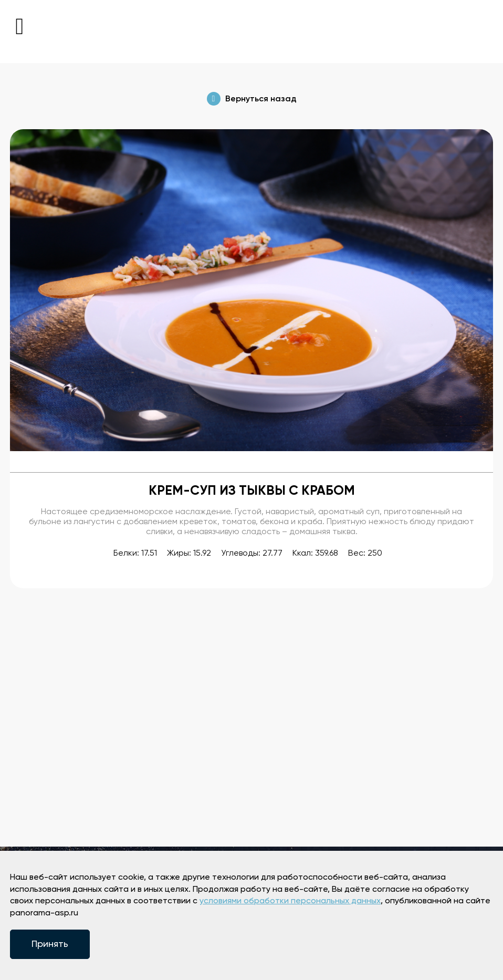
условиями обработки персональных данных (290, 901)
